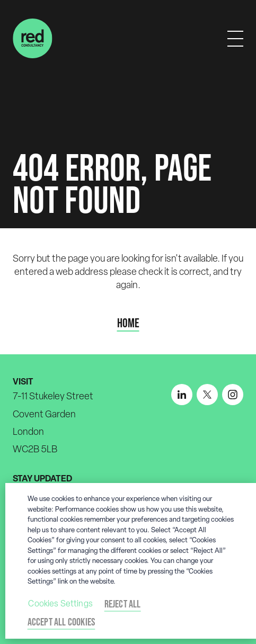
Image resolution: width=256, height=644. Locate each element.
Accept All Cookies (61, 622)
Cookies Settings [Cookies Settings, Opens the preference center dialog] (60, 603)
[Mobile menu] (235, 39)
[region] (131, 561)
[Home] (33, 38)
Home (128, 323)
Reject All (123, 604)
